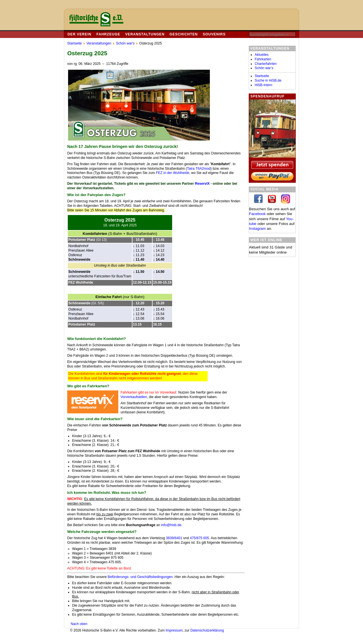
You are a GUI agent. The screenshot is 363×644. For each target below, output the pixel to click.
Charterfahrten (266, 64)
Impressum (174, 630)
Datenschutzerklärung (207, 630)
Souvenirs (214, 34)
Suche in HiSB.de (268, 80)
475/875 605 (200, 538)
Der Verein (79, 34)
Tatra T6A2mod (199, 169)
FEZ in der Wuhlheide (173, 173)
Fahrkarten (263, 59)
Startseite (262, 76)
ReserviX (202, 184)
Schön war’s (264, 68)
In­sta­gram (257, 229)
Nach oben (79, 624)
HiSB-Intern (263, 85)
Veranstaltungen (145, 34)
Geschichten (184, 34)
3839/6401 (174, 538)
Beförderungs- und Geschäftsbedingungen (140, 577)
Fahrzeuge (108, 34)
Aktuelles (262, 55)
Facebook (257, 214)
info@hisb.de (171, 525)
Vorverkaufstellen (134, 397)
